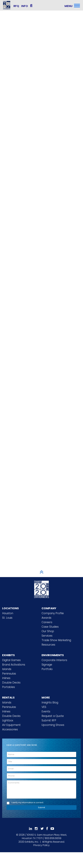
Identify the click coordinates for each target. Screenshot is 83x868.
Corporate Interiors (54, 660)
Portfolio (47, 669)
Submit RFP (49, 720)
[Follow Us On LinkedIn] (30, 829)
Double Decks (11, 683)
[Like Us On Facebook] (47, 829)
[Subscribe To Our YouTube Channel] (52, 829)
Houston (8, 613)
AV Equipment (11, 725)
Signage (47, 665)
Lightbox (8, 720)
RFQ (16, 6)
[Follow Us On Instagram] (36, 829)
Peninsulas (9, 674)
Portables (9, 687)
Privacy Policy (41, 845)
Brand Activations (14, 665)
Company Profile (53, 613)
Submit (41, 807)
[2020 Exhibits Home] (42, 589)
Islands (7, 669)
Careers (47, 622)
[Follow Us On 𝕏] (42, 829)
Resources (48, 645)
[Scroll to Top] (42, 572)
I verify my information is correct (27, 803)
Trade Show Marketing (56, 640)
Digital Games (11, 660)
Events (46, 711)
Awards (46, 618)
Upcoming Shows (53, 725)
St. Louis (7, 618)
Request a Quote (53, 716)
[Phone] (41, 776)
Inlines (6, 678)
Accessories (10, 729)
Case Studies (50, 627)
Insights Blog (50, 703)
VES (44, 707)
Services (47, 636)
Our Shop (48, 631)
